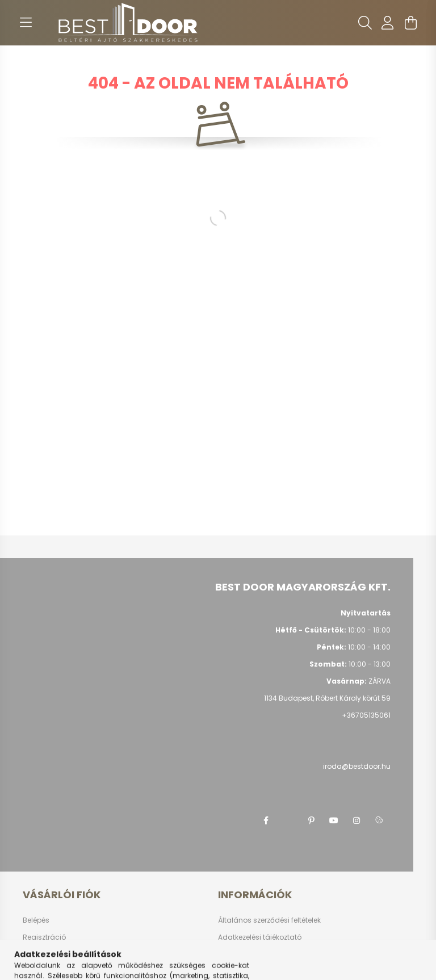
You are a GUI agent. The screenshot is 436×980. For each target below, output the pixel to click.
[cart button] (410, 23)
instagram (357, 820)
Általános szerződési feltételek (269, 920)
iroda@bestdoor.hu (357, 766)
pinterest (311, 820)
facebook (266, 820)
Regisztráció (44, 937)
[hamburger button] (26, 23)
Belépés (36, 920)
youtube (334, 820)
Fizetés (229, 954)
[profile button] (388, 23)
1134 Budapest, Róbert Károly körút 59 (327, 698)
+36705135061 (366, 715)
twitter (288, 820)
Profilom (37, 954)
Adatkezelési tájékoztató (260, 937)
